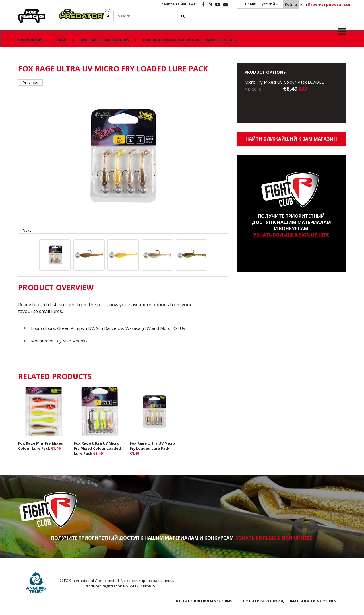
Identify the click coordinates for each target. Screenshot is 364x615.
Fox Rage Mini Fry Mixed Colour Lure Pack (41, 446)
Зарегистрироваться (329, 4)
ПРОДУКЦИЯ (30, 40)
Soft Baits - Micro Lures (104, 40)
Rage (24, 12)
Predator (69, 12)
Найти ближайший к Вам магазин (291, 139)
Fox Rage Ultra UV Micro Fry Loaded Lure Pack (152, 446)
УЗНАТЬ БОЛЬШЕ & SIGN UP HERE (291, 235)
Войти (291, 4)
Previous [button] (30, 83)
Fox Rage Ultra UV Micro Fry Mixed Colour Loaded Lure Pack (97, 448)
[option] (123, 156)
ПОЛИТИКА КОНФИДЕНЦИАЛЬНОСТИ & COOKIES (290, 601)
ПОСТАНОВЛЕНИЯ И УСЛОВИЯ (204, 601)
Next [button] (27, 230)
